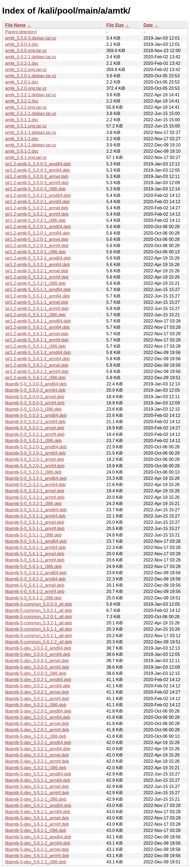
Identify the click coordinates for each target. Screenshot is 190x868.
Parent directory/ (21, 32)
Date (148, 25)
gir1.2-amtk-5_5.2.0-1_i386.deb (35, 252)
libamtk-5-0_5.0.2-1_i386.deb (33, 441)
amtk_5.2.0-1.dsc (22, 82)
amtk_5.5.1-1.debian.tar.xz (31, 114)
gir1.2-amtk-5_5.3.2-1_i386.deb (35, 283)
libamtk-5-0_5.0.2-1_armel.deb (35, 428)
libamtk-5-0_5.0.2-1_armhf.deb (35, 434)
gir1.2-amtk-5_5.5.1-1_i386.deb (35, 315)
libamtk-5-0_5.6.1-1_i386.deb (33, 567)
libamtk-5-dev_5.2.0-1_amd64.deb (38, 711)
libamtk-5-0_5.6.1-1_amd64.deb (36, 541)
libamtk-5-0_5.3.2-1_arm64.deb (35, 485)
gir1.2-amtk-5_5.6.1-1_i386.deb (35, 346)
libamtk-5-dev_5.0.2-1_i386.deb (36, 705)
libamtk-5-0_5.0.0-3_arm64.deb (35, 390)
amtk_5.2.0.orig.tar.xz (26, 88)
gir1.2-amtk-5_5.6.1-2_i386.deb (35, 378)
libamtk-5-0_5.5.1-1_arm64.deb (35, 516)
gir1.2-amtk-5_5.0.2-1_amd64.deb (38, 195)
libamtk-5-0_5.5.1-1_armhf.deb (35, 529)
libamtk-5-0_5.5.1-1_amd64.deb (36, 510)
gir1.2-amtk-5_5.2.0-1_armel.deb (37, 239)
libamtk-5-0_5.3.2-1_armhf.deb (35, 497)
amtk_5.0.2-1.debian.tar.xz (31, 57)
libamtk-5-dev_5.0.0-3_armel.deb (37, 661)
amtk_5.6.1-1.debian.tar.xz (31, 133)
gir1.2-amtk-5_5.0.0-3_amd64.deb (38, 164)
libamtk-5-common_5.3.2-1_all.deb (38, 623)
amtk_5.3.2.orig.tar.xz (26, 107)
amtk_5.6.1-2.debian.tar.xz (31, 145)
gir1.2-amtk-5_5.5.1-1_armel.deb (37, 302)
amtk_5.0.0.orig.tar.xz (26, 51)
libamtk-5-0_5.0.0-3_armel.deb (35, 397)
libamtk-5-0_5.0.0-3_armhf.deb (35, 403)
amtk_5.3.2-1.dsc (22, 101)
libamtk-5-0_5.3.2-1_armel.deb (35, 491)
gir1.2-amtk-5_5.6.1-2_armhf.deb (37, 371)
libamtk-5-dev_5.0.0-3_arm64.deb (38, 654)
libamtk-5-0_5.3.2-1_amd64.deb (36, 478)
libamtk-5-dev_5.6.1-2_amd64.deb (38, 837)
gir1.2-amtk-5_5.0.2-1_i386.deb (35, 220)
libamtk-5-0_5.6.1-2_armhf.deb (35, 591)
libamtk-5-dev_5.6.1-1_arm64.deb (38, 812)
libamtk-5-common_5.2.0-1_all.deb (38, 617)
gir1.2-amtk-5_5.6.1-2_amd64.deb (38, 352)
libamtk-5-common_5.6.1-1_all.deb (38, 636)
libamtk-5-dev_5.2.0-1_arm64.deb (38, 717)
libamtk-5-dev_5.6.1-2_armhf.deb (37, 856)
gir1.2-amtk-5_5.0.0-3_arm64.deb (37, 170)
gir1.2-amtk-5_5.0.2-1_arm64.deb (37, 202)
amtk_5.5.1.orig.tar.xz (26, 126)
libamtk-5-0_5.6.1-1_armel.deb (35, 554)
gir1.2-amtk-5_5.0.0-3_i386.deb (35, 189)
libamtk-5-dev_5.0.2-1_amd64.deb (38, 680)
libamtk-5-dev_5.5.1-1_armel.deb (37, 786)
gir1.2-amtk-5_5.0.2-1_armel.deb (37, 208)
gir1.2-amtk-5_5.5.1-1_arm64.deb (37, 296)
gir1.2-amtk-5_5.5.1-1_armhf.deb (37, 309)
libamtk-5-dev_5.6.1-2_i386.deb (36, 862)
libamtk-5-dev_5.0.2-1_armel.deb (37, 692)
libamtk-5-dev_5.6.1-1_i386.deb (36, 830)
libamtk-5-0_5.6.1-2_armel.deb (35, 585)
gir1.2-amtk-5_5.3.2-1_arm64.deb (37, 265)
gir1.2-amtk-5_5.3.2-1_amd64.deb (38, 258)
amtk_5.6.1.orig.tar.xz (26, 157)
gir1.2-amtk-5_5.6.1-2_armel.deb (37, 365)
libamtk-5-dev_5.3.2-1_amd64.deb (38, 743)
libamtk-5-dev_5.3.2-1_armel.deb (37, 755)
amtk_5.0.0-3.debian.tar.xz (31, 38)
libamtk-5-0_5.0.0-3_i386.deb (33, 409)
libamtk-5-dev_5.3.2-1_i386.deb (36, 768)
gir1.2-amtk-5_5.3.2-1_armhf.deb (37, 277)
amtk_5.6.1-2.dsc (22, 151)
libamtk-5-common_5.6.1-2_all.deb (38, 642)
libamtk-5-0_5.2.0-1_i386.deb (33, 472)
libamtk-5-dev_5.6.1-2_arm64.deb (38, 843)
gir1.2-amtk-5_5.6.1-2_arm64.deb (37, 359)
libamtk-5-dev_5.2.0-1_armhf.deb (37, 730)
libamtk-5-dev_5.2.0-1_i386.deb (36, 736)
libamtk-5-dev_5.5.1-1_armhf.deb (37, 793)
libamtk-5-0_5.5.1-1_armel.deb (35, 522)
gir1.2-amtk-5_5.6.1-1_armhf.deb (37, 340)
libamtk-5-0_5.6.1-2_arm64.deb (35, 579)
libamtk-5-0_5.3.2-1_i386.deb (33, 504)
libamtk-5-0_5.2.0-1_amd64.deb (36, 447)
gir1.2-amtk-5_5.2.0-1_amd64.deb (38, 227)
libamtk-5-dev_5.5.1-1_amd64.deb (38, 774)
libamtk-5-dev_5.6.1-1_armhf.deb (37, 824)
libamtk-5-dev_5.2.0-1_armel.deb (37, 724)
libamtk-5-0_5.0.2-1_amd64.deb (36, 415)
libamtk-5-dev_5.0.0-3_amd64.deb (38, 648)
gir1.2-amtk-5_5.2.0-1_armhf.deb (37, 246)
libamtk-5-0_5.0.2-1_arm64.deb (35, 422)
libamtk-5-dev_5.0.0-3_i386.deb (36, 673)
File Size (115, 25)
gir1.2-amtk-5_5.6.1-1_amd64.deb (38, 321)
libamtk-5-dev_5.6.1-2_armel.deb (37, 849)
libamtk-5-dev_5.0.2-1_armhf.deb (37, 699)
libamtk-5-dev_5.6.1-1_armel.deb (37, 818)
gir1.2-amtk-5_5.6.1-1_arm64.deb (37, 327)
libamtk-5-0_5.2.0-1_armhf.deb (35, 466)
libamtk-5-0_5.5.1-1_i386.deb (33, 535)
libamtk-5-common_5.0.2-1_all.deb (38, 610)
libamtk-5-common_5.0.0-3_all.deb (38, 604)
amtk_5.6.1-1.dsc (22, 139)
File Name (15, 25)
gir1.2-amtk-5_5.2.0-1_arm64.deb (37, 233)
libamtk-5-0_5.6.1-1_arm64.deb (35, 548)
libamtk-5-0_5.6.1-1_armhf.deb (35, 560)
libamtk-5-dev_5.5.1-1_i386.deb (36, 799)
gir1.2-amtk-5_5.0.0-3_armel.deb (37, 176)
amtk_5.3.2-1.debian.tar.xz (31, 95)
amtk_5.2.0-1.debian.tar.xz (31, 76)
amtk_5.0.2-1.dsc (22, 63)
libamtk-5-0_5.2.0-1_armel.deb (35, 459)
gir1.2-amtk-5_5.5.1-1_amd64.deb (38, 290)
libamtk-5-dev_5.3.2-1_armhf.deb (37, 761)
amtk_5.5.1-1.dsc (22, 120)
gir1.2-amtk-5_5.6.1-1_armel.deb (37, 334)
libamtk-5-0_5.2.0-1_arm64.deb (35, 453)
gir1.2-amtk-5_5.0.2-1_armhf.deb (37, 214)
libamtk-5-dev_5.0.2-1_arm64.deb (38, 686)
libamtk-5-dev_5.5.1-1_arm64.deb (38, 780)
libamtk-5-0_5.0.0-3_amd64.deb (36, 384)
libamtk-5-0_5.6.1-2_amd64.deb (36, 573)
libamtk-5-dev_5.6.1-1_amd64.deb (38, 805)
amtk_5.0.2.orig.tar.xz (26, 70)
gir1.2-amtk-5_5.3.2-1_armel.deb (37, 271)
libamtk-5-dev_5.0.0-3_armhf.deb (37, 667)
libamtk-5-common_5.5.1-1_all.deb (38, 629)
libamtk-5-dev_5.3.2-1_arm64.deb (38, 749)
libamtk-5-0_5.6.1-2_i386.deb (33, 598)
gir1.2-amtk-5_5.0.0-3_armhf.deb (37, 183)
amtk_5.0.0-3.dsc (22, 44)
